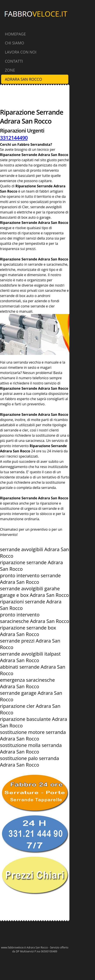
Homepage (15, 34)
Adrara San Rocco (23, 79)
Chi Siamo (14, 43)
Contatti (14, 61)
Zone (10, 70)
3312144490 (14, 138)
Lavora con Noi (20, 52)
